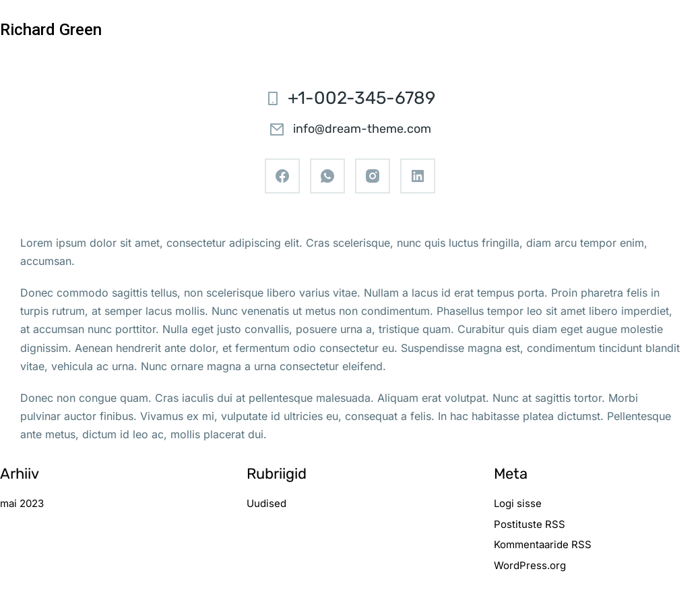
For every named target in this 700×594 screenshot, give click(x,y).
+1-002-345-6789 (361, 98)
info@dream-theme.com (362, 129)
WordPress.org (530, 565)
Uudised (266, 503)
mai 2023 (22, 503)
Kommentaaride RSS (543, 544)
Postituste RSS (530, 524)
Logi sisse (518, 503)
